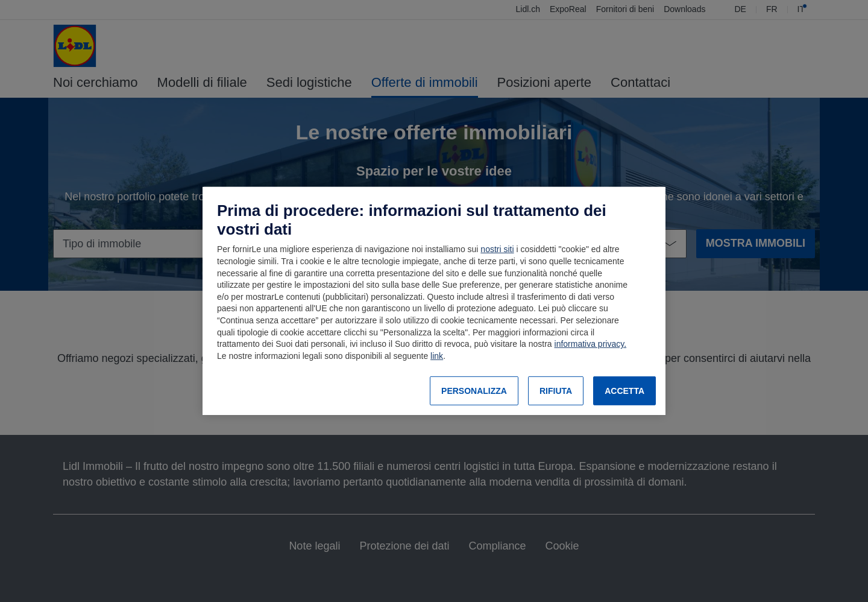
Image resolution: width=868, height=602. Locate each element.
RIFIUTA (556, 391)
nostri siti (497, 249)
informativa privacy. (591, 344)
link (437, 356)
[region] (434, 301)
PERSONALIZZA (474, 391)
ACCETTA (624, 391)
